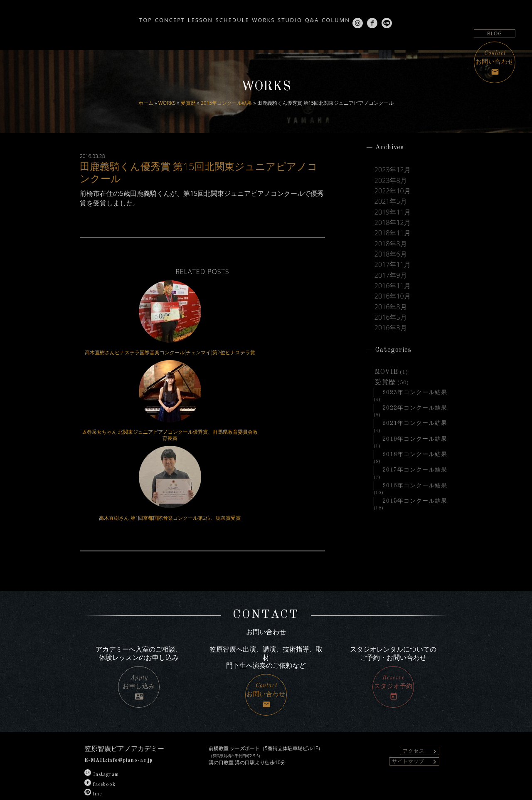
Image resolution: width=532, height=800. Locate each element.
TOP (102, 17)
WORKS (167, 103)
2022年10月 (393, 192)
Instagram (102, 736)
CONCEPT (136, 17)
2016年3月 (391, 336)
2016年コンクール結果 (415, 497)
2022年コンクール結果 (415, 417)
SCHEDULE (218, 17)
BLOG (495, 33)
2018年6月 (391, 258)
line (93, 756)
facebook (100, 746)
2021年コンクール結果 (415, 433)
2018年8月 (391, 247)
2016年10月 (393, 302)
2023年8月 (391, 181)
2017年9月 (391, 280)
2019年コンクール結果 (415, 449)
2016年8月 (391, 314)
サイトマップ (415, 723)
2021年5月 (391, 203)
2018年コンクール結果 (415, 465)
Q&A (327, 17)
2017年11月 (393, 269)
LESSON (176, 17)
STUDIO (295, 17)
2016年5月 (391, 324)
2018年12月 (393, 225)
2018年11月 (393, 236)
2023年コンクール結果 (415, 401)
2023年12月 (393, 170)
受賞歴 (188, 103)
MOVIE (386, 380)
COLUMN (360, 17)
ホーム (146, 103)
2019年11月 (393, 214)
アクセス (421, 712)
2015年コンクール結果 (226, 103)
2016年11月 (393, 291)
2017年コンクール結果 (415, 481)
